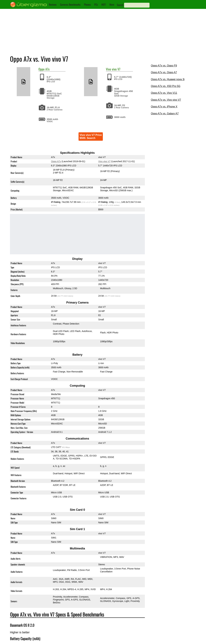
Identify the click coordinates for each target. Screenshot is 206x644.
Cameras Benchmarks (70, 5)
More (112, 5)
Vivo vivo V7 (104, 161)
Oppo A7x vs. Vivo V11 (164, 93)
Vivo (108, 69)
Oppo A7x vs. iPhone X (164, 107)
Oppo (42, 69)
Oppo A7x (56, 161)
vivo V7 (116, 69)
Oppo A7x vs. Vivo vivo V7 (166, 100)
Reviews (53, 5)
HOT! (104, 5)
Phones (87, 5)
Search (120, 5)
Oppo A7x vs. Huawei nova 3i (168, 79)
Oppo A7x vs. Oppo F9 (164, 66)
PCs (96, 5)
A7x (47, 69)
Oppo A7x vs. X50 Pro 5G (166, 86)
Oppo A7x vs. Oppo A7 (164, 72)
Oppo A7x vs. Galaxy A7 (165, 114)
